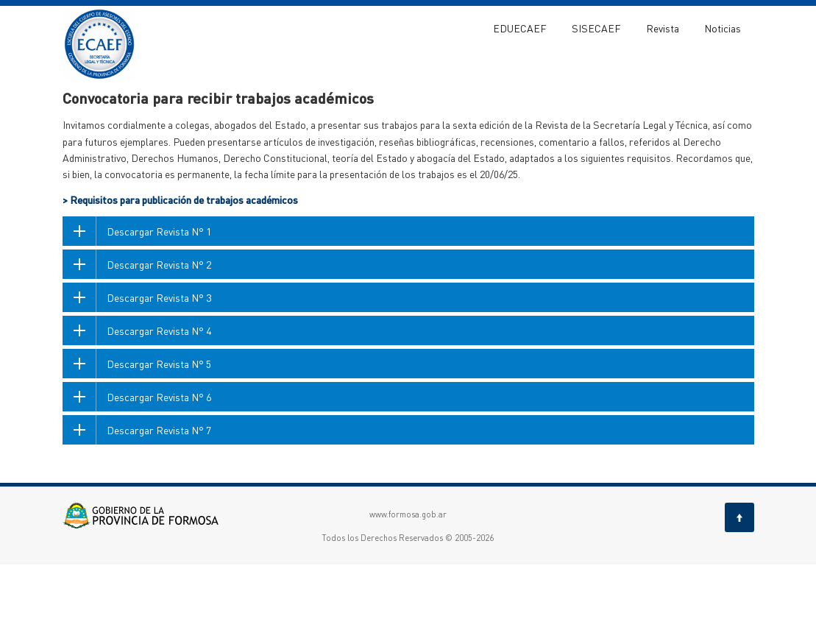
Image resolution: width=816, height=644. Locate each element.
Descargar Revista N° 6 (159, 476)
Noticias (723, 28)
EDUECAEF (520, 28)
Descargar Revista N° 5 (159, 443)
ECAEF (75, 102)
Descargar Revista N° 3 (159, 377)
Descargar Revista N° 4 (159, 410)
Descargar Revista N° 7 (159, 509)
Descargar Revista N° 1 (159, 311)
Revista (663, 28)
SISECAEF (596, 28)
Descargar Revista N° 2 (159, 344)
